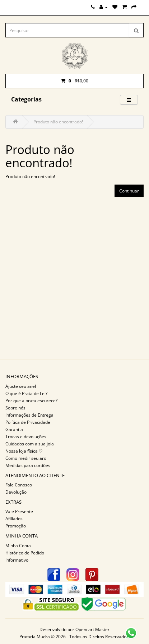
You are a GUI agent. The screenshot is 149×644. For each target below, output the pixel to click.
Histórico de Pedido (25, 553)
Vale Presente (19, 511)
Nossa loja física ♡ (24, 451)
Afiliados (14, 519)
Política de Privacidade (28, 422)
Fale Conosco (19, 485)
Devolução (16, 492)
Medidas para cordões (28, 465)
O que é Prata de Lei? (26, 393)
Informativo (17, 560)
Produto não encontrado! (58, 122)
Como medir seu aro (26, 458)
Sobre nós (15, 408)
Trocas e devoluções (26, 437)
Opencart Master (92, 629)
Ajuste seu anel (21, 386)
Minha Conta (18, 546)
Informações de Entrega (29, 415)
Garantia (14, 429)
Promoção (16, 526)
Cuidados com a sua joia (30, 444)
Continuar (129, 191)
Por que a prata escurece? (31, 401)
